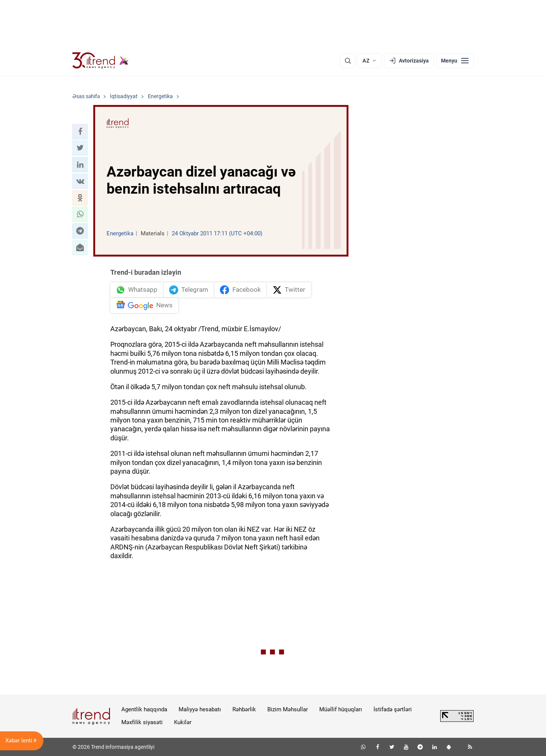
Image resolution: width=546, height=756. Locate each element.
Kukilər (183, 722)
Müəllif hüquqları (341, 709)
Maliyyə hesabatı (200, 709)
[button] (80, 131)
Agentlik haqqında (144, 709)
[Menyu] (455, 61)
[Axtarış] (348, 61)
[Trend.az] (100, 61)
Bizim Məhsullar (288, 709)
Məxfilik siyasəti (142, 722)
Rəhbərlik (244, 709)
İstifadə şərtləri (393, 709)
